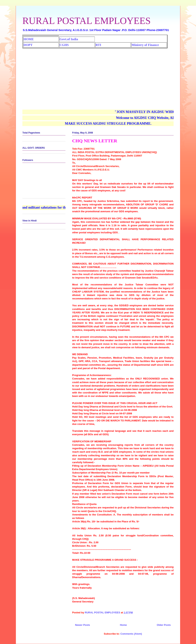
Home (123, 625)
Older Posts (164, 625)
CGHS (64, 45)
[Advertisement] (98, 77)
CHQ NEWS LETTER (95, 141)
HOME (29, 39)
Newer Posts (82, 625)
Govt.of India (69, 39)
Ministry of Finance (145, 45)
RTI (98, 45)
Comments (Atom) (131, 634)
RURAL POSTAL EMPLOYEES (87, 21)
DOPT (28, 45)
